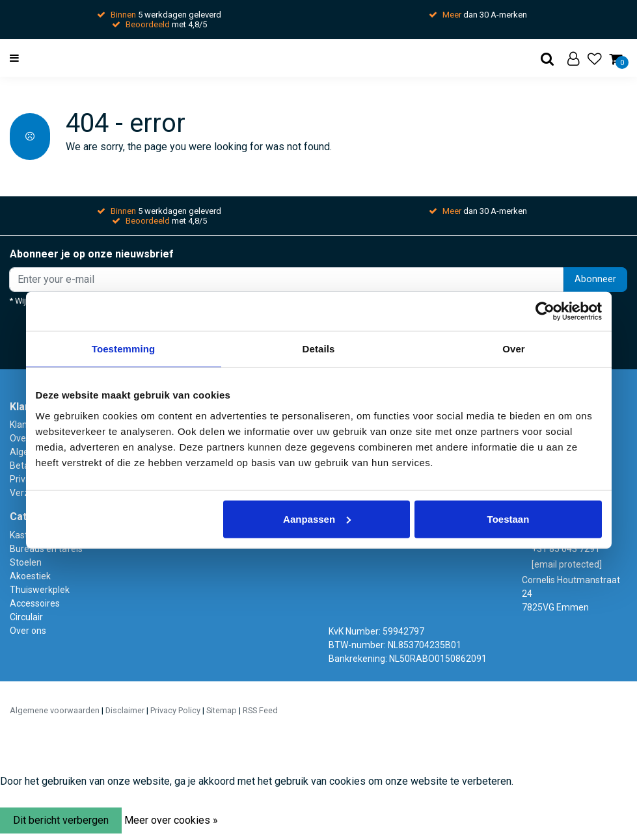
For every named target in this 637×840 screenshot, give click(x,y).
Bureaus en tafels (46, 549)
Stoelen (26, 562)
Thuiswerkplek (40, 590)
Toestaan (508, 518)
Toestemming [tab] (124, 349)
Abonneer (595, 279)
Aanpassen (317, 518)
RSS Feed (260, 710)
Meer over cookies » (171, 820)
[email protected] (567, 564)
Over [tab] (514, 349)
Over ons (28, 631)
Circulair (26, 617)
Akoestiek (30, 576)
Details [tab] (319, 349)
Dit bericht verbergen (61, 820)
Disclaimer (125, 710)
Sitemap (222, 710)
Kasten (24, 535)
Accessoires (35, 603)
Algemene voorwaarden (55, 710)
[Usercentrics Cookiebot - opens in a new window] (545, 311)
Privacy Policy (175, 710)
